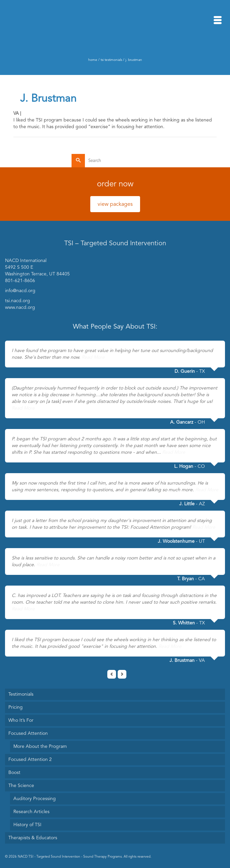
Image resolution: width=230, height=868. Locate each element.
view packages (115, 204)
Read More (93, 357)
